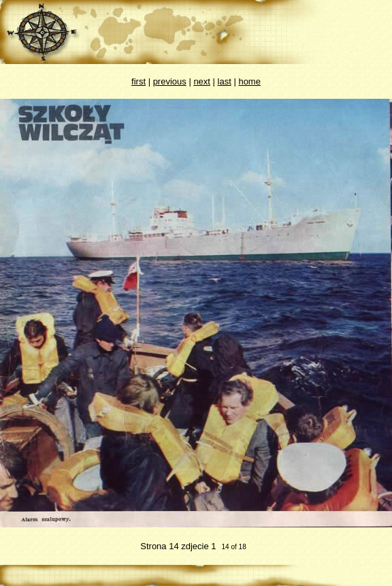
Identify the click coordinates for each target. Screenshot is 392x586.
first (138, 81)
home (249, 81)
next (202, 81)
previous (170, 81)
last (225, 81)
